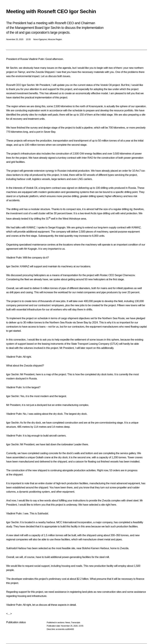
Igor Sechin (28, 85)
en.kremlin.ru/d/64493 (65, 629)
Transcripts (75, 622)
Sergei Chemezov (125, 275)
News (68, 622)
